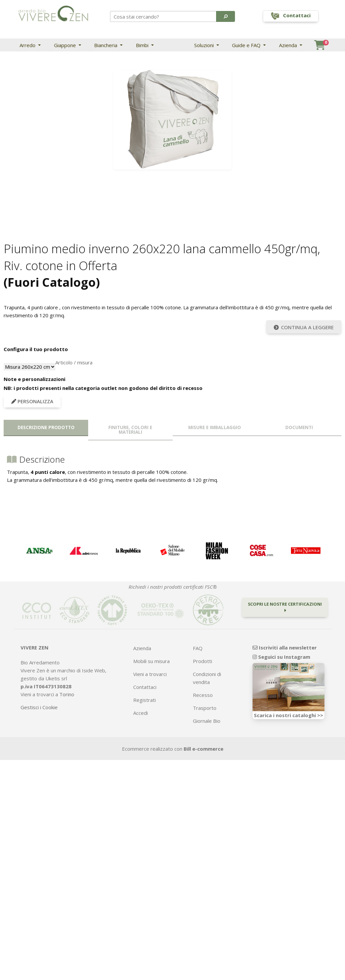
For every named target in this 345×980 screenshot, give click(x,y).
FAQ (198, 648)
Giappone (66, 45)
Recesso (203, 695)
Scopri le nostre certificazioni (285, 607)
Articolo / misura (74, 362)
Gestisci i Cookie (39, 707)
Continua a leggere (304, 327)
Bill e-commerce (203, 749)
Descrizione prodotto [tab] (46, 427)
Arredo (28, 45)
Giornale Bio (207, 721)
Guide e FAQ (247, 45)
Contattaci (145, 687)
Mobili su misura (151, 661)
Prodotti (202, 661)
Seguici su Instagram (281, 657)
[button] (226, 16)
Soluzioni (205, 45)
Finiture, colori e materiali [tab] (130, 430)
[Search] (164, 16)
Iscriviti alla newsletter (285, 647)
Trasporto (205, 708)
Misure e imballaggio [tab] (215, 427)
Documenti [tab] (299, 427)
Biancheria (106, 45)
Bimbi (143, 45)
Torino (67, 694)
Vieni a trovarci (150, 674)
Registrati (144, 700)
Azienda (289, 45)
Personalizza (32, 401)
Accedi (141, 713)
